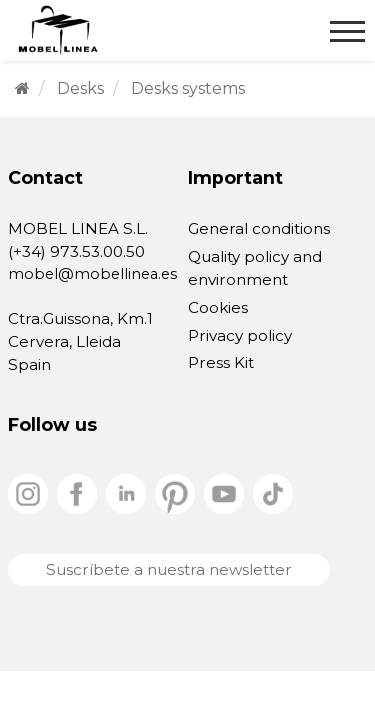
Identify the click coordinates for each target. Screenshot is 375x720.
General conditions (259, 228)
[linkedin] (128, 492)
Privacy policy (240, 335)
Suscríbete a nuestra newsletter (169, 569)
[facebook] (79, 492)
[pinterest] (177, 492)
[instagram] (30, 492)
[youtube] (226, 492)
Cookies (218, 307)
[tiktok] (273, 492)
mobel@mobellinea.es (92, 274)
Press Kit (221, 362)
